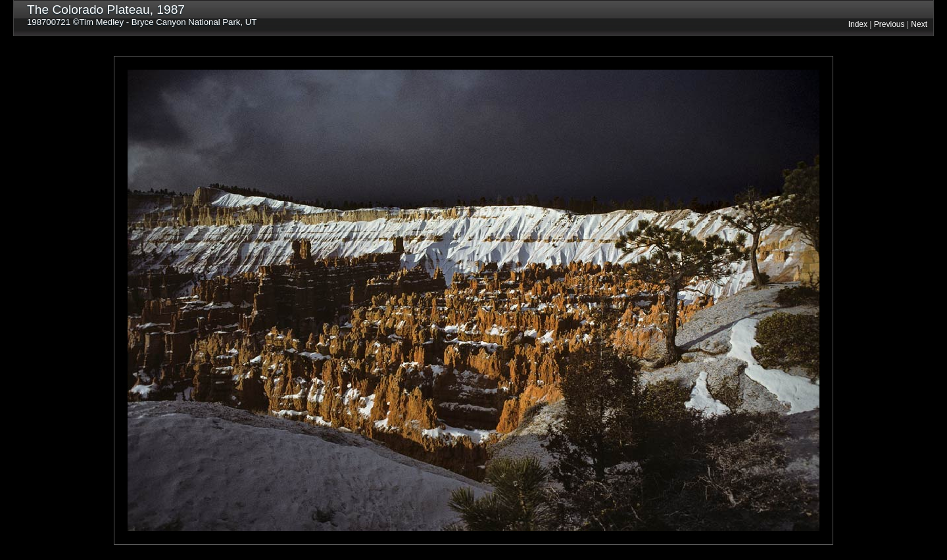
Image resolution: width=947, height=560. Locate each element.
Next (919, 24)
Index (858, 24)
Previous (889, 24)
